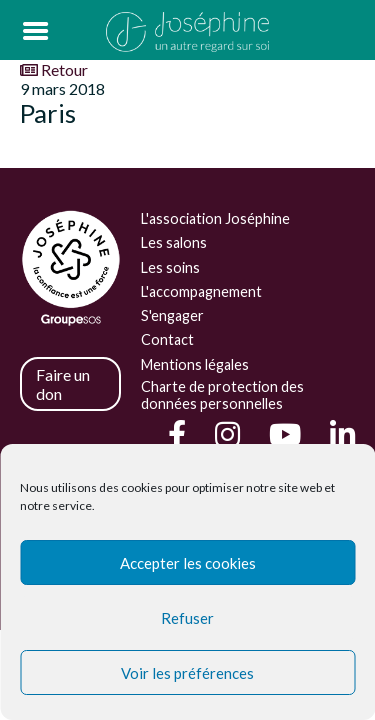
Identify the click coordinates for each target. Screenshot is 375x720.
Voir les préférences (187, 673)
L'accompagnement (201, 291)
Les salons (174, 242)
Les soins (170, 267)
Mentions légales (195, 364)
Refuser (187, 618)
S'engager (172, 315)
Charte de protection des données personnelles (222, 395)
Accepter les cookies (188, 563)
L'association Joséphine (215, 218)
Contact (167, 339)
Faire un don (63, 384)
